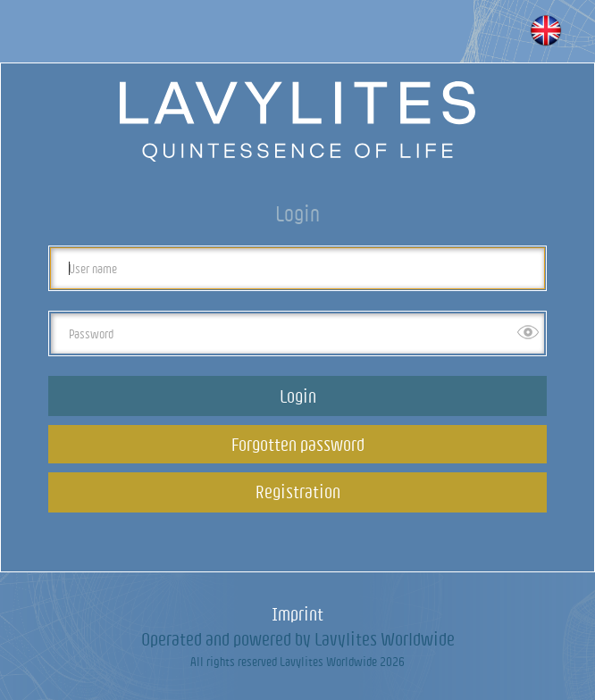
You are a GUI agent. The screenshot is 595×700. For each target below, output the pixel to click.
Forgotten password (298, 444)
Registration (298, 492)
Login (298, 396)
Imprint (297, 614)
